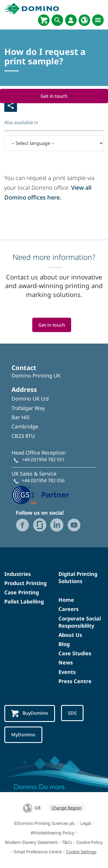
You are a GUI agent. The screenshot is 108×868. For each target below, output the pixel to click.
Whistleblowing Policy (52, 833)
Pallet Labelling (24, 601)
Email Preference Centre (38, 852)
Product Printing (25, 583)
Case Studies (75, 653)
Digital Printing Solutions (78, 577)
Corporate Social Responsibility (80, 622)
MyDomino (23, 735)
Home (66, 600)
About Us (70, 635)
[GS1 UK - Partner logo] (40, 494)
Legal (86, 823)
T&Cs (67, 842)
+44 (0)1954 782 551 (43, 459)
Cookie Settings (81, 852)
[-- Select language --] (54, 143)
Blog (64, 644)
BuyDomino (30, 713)
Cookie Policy (90, 842)
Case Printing (22, 592)
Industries (18, 574)
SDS (72, 713)
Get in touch (54, 96)
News (66, 662)
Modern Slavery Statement (31, 842)
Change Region (67, 808)
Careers (69, 609)
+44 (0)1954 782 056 (43, 480)
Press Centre (75, 681)
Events (67, 672)
